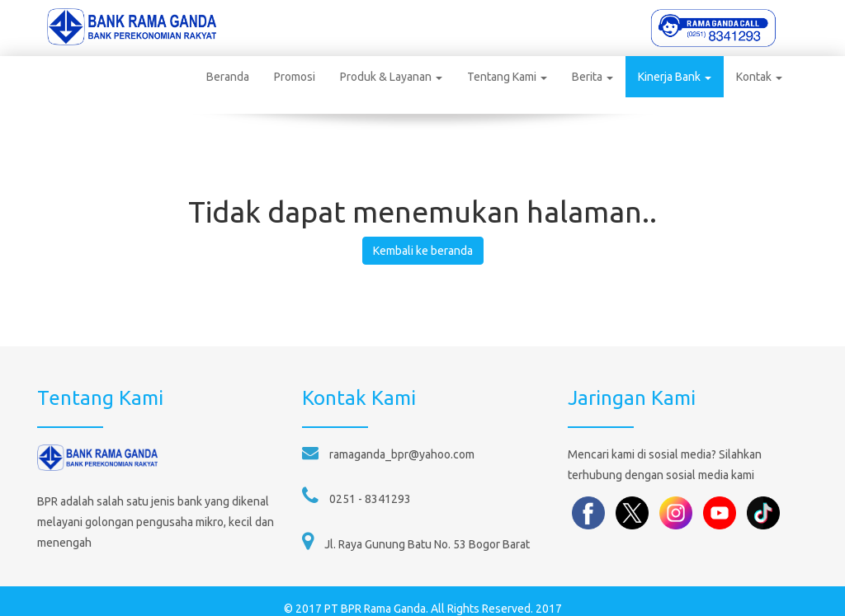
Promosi (283, 77)
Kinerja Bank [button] (663, 77)
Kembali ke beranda (423, 234)
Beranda (216, 77)
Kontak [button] (748, 77)
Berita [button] (581, 77)
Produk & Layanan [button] (380, 77)
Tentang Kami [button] (496, 77)
